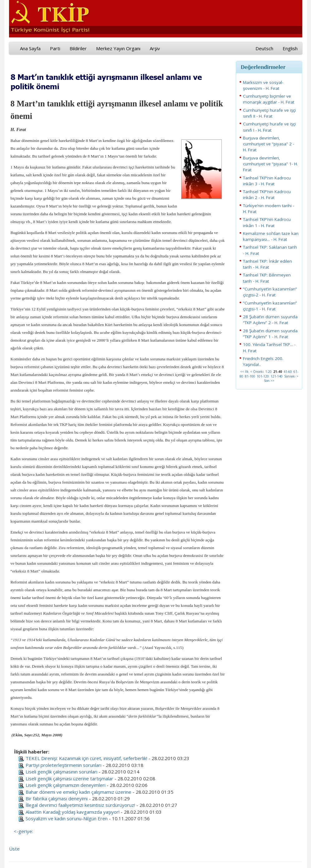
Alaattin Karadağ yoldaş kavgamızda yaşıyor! (73, 812)
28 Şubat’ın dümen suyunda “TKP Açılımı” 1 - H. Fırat (270, 334)
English (290, 48)
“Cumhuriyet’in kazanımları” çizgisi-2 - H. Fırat (270, 292)
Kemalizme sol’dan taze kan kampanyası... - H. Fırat (271, 236)
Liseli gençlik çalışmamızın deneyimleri (66, 785)
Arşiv (155, 48)
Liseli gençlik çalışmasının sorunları (61, 772)
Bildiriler (78, 48)
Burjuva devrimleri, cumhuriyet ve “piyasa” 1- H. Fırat (270, 164)
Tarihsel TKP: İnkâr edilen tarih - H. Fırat (267, 264)
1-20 (268, 372)
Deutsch (264, 48)
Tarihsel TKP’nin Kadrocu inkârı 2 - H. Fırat (267, 195)
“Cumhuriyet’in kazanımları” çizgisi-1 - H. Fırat (270, 306)
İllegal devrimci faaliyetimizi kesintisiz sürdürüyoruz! (80, 805)
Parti (55, 48)
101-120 (263, 376)
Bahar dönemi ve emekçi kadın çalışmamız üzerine (78, 792)
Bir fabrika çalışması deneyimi (57, 798)
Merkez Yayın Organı (118, 48)
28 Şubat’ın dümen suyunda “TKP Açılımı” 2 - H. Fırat (270, 320)
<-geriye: (23, 831)
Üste (14, 849)
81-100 (250, 376)
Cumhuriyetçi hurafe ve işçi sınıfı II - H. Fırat (269, 113)
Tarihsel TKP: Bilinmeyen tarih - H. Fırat (267, 278)
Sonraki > (291, 376)
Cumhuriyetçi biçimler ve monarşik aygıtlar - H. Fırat (269, 99)
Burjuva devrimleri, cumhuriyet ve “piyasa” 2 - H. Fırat (269, 144)
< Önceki (257, 372)
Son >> (269, 381)
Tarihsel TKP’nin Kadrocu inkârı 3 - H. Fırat (267, 181)
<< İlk (244, 372)
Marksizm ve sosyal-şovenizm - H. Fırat (263, 85)
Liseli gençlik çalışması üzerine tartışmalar (69, 778)
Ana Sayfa (30, 48)
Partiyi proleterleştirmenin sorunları (63, 765)
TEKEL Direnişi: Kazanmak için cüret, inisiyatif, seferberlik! (86, 758)
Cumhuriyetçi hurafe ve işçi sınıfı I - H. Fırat (269, 127)
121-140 (277, 376)
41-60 (288, 372)
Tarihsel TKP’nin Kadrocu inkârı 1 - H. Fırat (267, 222)
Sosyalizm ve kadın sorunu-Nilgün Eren (67, 818)
